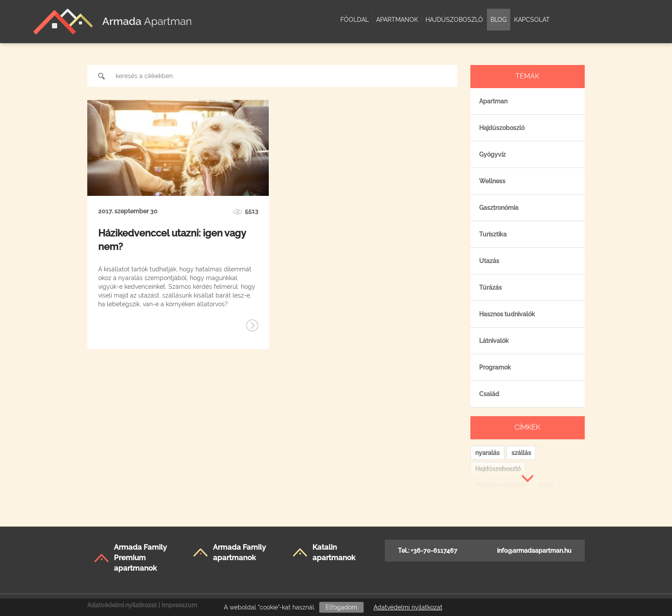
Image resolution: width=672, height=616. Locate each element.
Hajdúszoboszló (454, 20)
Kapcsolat (532, 20)
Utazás (489, 261)
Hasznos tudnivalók (507, 314)
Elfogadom (341, 607)
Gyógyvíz (492, 154)
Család (489, 394)
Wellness (492, 181)
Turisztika (493, 234)
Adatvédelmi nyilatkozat (408, 607)
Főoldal (355, 20)
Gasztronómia (499, 208)
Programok (495, 367)
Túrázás (490, 287)
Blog (499, 20)
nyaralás (487, 453)
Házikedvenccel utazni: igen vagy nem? (172, 240)
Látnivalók (494, 341)
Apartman (493, 101)
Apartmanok (397, 20)
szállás (521, 453)
